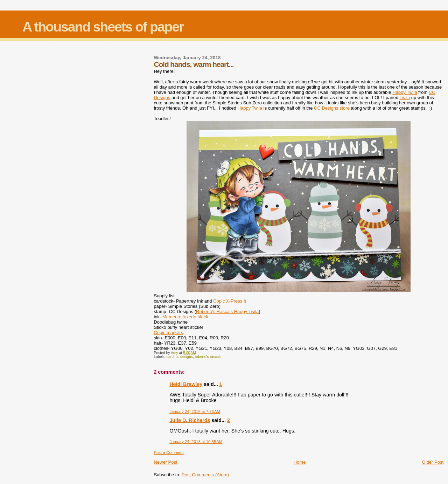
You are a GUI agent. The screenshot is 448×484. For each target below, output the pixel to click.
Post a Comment (169, 452)
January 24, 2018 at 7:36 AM (195, 412)
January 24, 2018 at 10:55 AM (196, 442)
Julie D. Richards (190, 420)
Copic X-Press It (230, 301)
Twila (405, 98)
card (170, 357)
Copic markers (168, 333)
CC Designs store (332, 108)
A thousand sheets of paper (103, 27)
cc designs (184, 357)
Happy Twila (405, 92)
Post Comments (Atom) (205, 475)
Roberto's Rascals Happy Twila (227, 312)
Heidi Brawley (186, 384)
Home (300, 462)
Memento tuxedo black (185, 317)
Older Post (433, 462)
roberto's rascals (208, 357)
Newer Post (165, 462)
